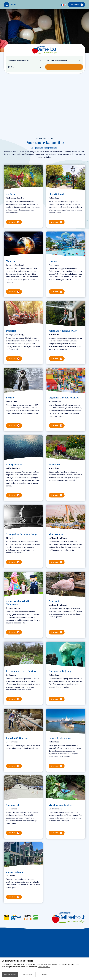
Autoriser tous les (10, 973)
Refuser (45, 973)
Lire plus (12, 222)
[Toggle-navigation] (10, 5)
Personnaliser (27, 973)
